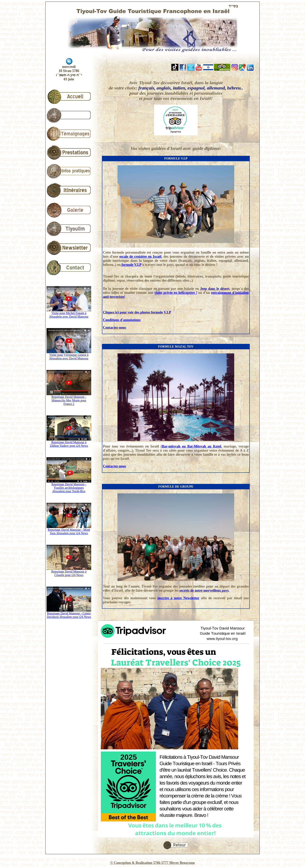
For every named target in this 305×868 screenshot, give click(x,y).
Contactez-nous (114, 328)
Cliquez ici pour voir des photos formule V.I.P (137, 312)
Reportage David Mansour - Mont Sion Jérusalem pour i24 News (69, 530)
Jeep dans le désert (215, 289)
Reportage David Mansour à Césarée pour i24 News (69, 572)
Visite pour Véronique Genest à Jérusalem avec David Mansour (69, 355)
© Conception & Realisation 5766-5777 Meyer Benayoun (152, 863)
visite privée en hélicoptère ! (176, 293)
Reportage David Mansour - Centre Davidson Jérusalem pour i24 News (69, 614)
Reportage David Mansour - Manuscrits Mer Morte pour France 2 (69, 399)
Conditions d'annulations (122, 320)
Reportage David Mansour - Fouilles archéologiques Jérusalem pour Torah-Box (69, 486)
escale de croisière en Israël (140, 257)
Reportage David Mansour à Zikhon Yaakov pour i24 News (69, 443)
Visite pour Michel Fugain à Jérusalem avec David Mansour (69, 313)
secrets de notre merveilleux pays (204, 590)
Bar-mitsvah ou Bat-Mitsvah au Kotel (192, 446)
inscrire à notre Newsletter (178, 598)
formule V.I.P (131, 265)
